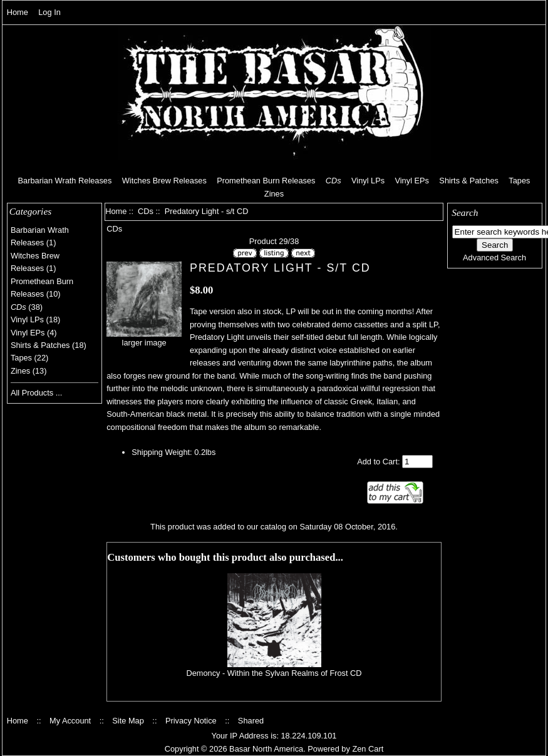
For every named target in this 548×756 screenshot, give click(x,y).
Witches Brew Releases (164, 181)
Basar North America (266, 749)
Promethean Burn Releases (266, 181)
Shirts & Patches (469, 181)
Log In (49, 12)
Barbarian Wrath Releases (65, 181)
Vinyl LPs (368, 181)
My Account (70, 721)
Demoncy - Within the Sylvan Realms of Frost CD (274, 673)
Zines (274, 194)
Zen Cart (368, 749)
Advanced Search (494, 258)
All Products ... (37, 393)
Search (465, 212)
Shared (251, 721)
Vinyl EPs (412, 181)
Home (18, 12)
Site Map (128, 721)
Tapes (519, 181)
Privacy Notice (191, 721)
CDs (146, 211)
